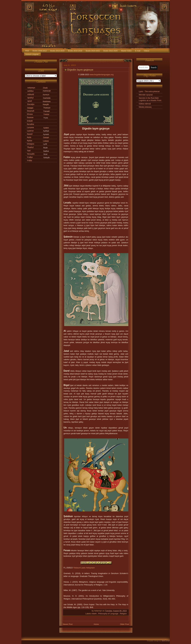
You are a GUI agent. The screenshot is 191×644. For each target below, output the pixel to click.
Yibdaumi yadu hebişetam (84, 568)
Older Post (124, 624)
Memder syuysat (146, 95)
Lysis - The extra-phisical (149, 91)
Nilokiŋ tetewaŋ (145, 107)
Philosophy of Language (109, 614)
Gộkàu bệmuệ (145, 104)
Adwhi (94, 614)
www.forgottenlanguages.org (102, 75)
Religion (123, 614)
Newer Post (68, 624)
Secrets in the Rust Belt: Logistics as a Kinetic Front (150, 99)
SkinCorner (166, 641)
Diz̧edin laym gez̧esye (80, 70)
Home (96, 624)
